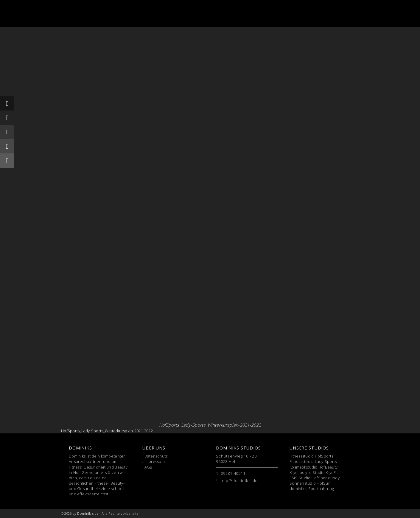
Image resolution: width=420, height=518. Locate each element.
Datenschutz (156, 456)
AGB (148, 467)
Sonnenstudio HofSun (310, 483)
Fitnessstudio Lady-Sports (313, 461)
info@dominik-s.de (239, 480)
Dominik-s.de (88, 513)
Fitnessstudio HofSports (311, 456)
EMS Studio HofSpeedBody (315, 478)
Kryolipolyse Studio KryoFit (314, 472)
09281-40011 (233, 473)
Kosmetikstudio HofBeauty (314, 467)
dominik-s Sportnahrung (312, 489)
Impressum (155, 461)
